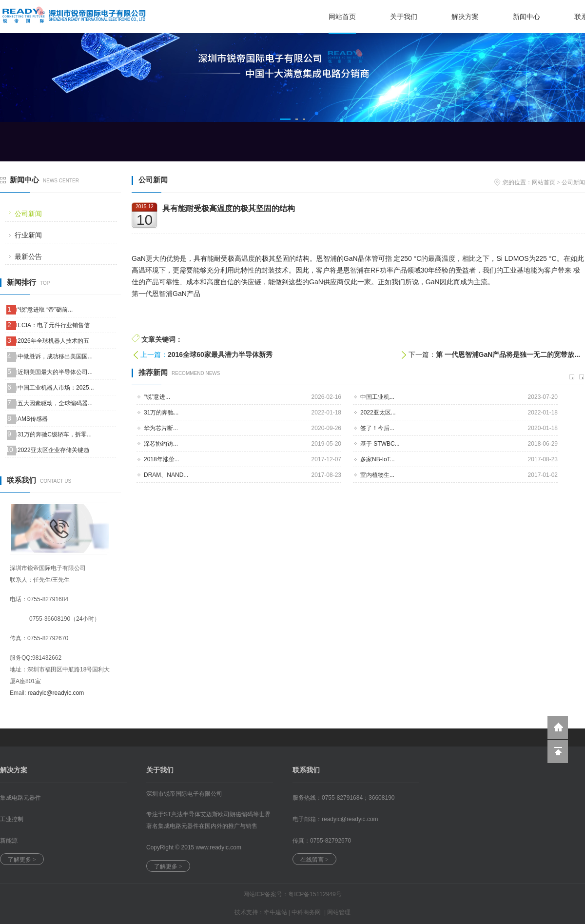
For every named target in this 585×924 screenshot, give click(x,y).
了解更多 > (22, 860)
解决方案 (465, 17)
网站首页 (342, 17)
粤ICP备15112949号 (315, 894)
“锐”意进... (157, 397)
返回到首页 (558, 727)
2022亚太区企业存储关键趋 (53, 450)
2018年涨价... (162, 459)
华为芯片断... (161, 428)
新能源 (9, 841)
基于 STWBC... (380, 444)
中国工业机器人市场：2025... (56, 388)
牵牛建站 (275, 912)
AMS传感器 (33, 419)
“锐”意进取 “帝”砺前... (45, 310)
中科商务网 (306, 912)
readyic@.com (350, 819)
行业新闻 (28, 235)
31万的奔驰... (161, 413)
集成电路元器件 (20, 798)
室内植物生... (377, 475)
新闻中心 (526, 17)
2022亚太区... (378, 413)
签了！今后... (377, 428)
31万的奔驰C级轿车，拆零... (55, 434)
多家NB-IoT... (378, 459)
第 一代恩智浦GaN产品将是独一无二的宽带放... (508, 354)
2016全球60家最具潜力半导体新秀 (220, 354)
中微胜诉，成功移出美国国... (55, 356)
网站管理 (339, 912)
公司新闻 (28, 214)
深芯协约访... (161, 444)
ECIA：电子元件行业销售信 (54, 325)
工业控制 (12, 819)
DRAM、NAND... (166, 475)
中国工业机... (377, 397)
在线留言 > (314, 860)
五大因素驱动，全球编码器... (55, 403)
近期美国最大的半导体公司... (55, 372)
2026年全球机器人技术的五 (53, 341)
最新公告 (28, 256)
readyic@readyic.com (56, 693)
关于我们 (404, 17)
